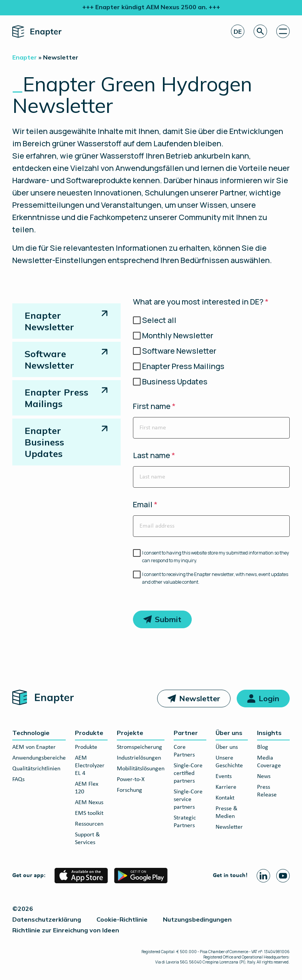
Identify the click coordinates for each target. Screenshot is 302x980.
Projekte (130, 733)
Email (145, 505)
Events (224, 776)
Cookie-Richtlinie (122, 919)
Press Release (267, 791)
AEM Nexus (89, 803)
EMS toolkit (89, 813)
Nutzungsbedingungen (197, 919)
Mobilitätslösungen (141, 769)
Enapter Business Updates (44, 442)
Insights (269, 733)
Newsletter (200, 698)
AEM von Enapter (34, 747)
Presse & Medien (226, 813)
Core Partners (184, 751)
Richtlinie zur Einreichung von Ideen (66, 930)
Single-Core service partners (188, 800)
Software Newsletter (49, 359)
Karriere (226, 787)
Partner (186, 733)
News (264, 776)
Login (269, 698)
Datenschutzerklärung (47, 919)
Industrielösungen (139, 758)
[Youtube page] (283, 876)
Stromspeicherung (139, 747)
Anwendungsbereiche (39, 758)
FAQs (18, 780)
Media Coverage (269, 762)
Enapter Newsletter (49, 321)
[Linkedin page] (263, 876)
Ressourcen (89, 824)
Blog (263, 747)
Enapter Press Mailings (56, 398)
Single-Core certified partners (188, 773)
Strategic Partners (185, 822)
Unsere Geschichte (229, 762)
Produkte (89, 733)
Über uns (229, 733)
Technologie (31, 733)
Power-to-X (131, 780)
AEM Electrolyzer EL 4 (90, 766)
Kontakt (225, 798)
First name (154, 406)
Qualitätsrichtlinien (36, 769)
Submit (168, 619)
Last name (154, 455)
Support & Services (87, 839)
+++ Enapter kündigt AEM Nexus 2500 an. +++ (151, 7)
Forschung (129, 790)
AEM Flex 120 (87, 788)
